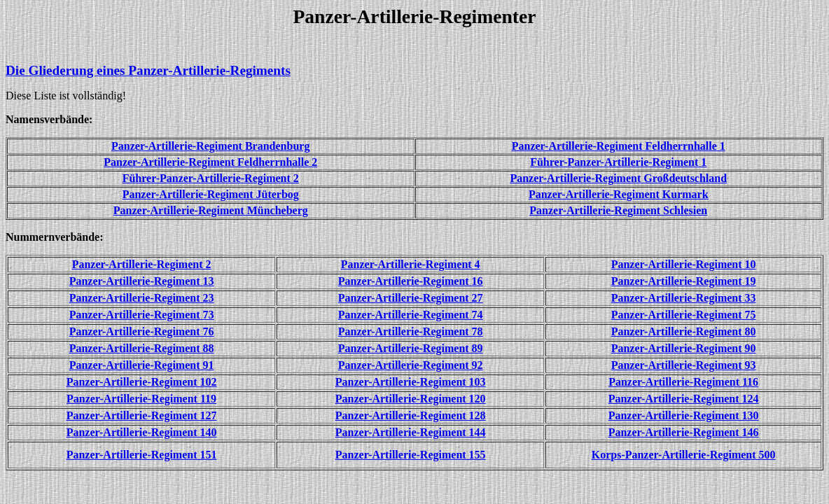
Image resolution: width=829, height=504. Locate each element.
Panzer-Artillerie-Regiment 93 (684, 365)
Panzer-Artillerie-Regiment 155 (411, 455)
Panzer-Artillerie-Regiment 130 (684, 415)
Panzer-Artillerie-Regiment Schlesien (618, 210)
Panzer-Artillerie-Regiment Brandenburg (210, 146)
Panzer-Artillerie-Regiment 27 (411, 298)
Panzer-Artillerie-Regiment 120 (411, 399)
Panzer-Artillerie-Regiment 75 (684, 315)
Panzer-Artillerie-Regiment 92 (411, 365)
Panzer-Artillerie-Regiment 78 (411, 331)
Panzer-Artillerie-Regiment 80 (684, 331)
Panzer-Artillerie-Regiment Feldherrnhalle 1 (619, 146)
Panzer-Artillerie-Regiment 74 (411, 315)
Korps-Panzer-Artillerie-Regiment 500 (684, 455)
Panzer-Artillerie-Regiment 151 (142, 455)
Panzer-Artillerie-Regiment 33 (684, 298)
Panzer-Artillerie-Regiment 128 (411, 415)
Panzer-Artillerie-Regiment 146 (684, 432)
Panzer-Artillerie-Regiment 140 (142, 432)
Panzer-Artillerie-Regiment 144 (411, 432)
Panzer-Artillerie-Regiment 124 (684, 399)
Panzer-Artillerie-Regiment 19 (684, 281)
